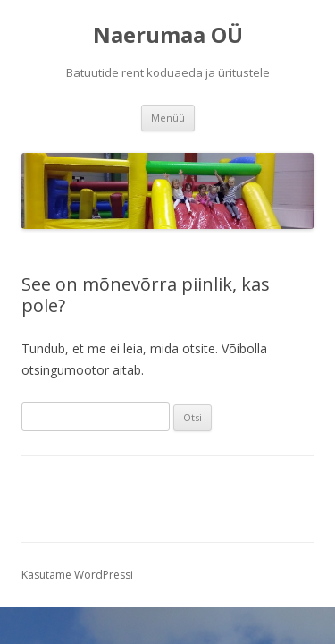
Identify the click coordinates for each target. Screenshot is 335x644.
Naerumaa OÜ (168, 35)
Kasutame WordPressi (77, 575)
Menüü (168, 118)
